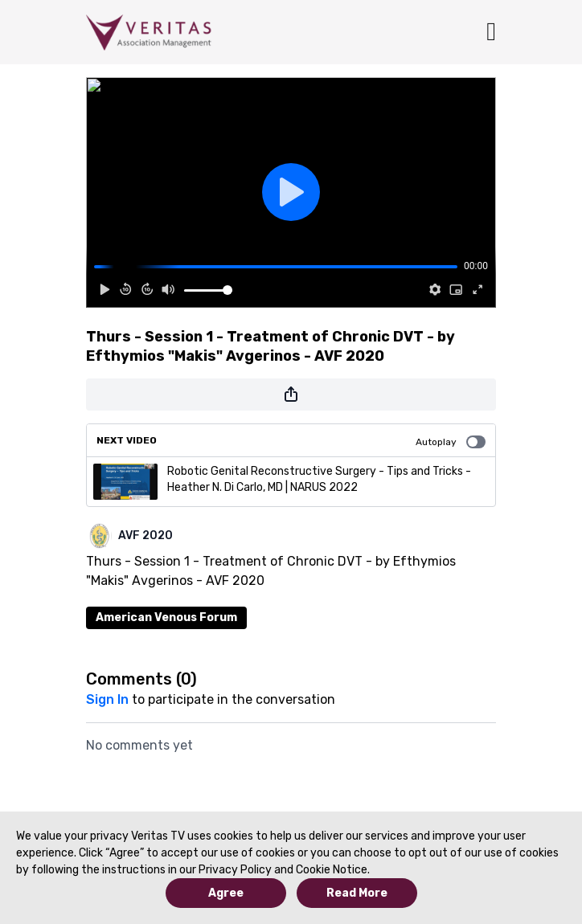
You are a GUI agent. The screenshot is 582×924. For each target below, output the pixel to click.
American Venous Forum (166, 617)
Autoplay (451, 442)
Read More (357, 893)
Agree (226, 893)
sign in (107, 699)
